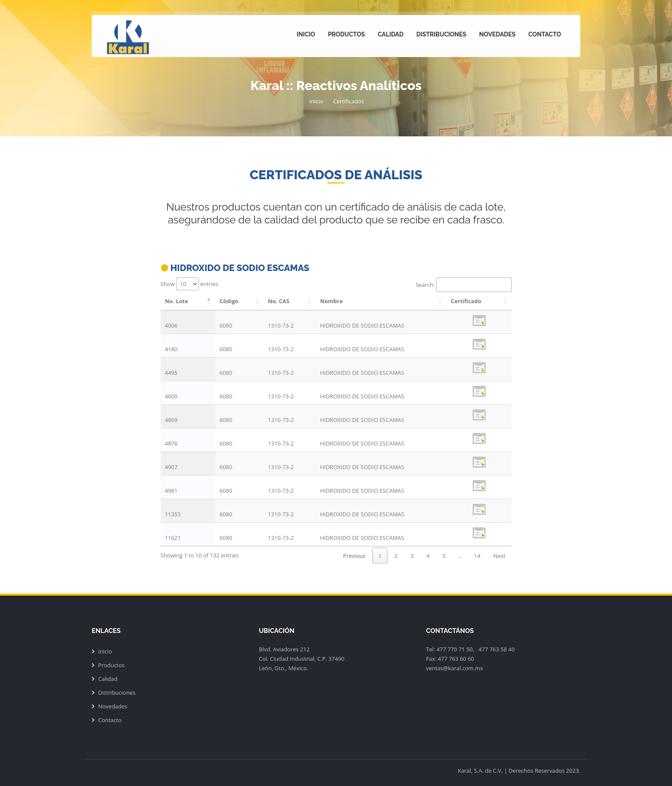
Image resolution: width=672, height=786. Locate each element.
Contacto (545, 34)
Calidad (390, 34)
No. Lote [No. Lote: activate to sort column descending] (177, 301)
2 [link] (396, 556)
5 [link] (444, 556)
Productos (346, 34)
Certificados (348, 101)
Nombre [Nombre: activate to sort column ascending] (331, 301)
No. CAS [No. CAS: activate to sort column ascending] (279, 301)
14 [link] (477, 556)
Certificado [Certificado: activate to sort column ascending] (466, 301)
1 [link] (380, 556)
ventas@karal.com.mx (454, 668)
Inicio (306, 34)
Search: (464, 285)
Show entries (190, 284)
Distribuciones (441, 34)
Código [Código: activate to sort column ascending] (229, 301)
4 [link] (428, 556)
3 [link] (412, 556)
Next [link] (499, 556)
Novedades (497, 34)
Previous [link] (354, 556)
